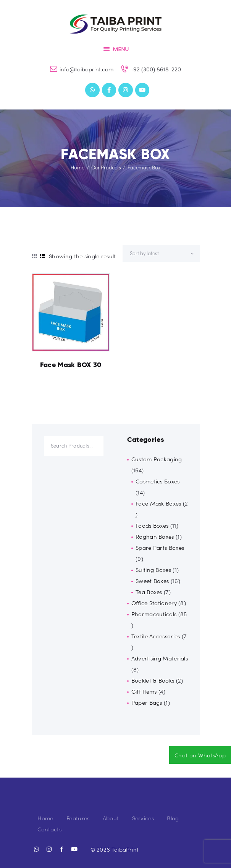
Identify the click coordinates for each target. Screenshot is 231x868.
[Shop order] (161, 253)
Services (143, 818)
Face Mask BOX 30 (71, 365)
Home (78, 167)
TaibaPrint (125, 849)
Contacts (49, 829)
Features (78, 818)
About (111, 818)
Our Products (106, 167)
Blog (173, 818)
